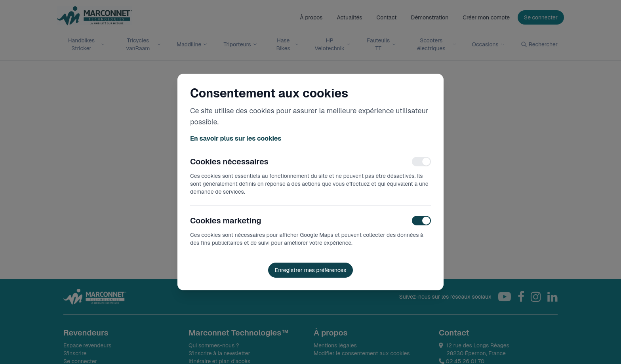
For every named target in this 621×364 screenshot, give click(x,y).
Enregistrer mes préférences (311, 270)
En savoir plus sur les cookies (236, 138)
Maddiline (192, 44)
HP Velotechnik (332, 44)
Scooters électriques (436, 44)
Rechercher (539, 44)
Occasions (489, 44)
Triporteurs (240, 44)
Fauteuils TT (381, 44)
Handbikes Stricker (86, 44)
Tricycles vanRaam (144, 44)
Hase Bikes (288, 44)
